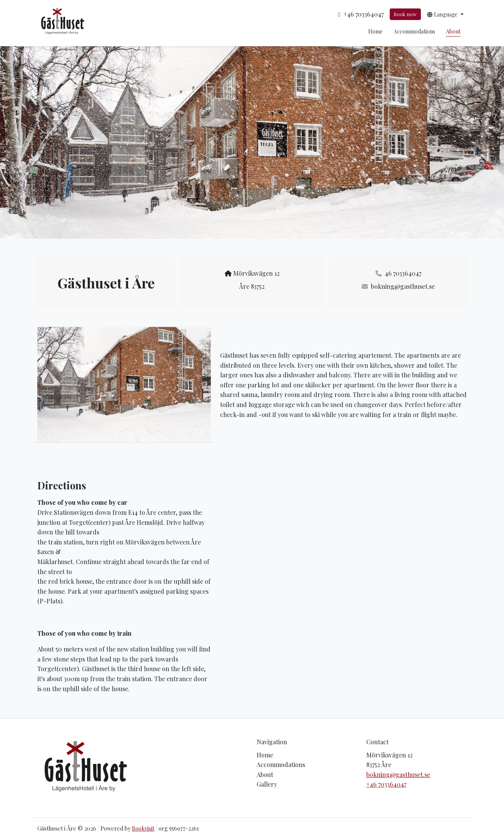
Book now (405, 14)
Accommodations (414, 31)
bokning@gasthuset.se (398, 775)
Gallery (267, 784)
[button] (445, 14)
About (453, 31)
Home (375, 31)
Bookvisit (143, 828)
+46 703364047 (386, 784)
